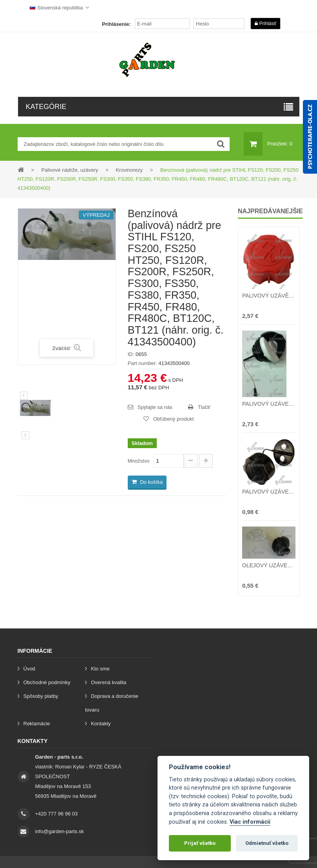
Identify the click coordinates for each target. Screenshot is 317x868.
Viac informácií (250, 822)
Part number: (142, 363)
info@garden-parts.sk (60, 831)
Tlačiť (204, 407)
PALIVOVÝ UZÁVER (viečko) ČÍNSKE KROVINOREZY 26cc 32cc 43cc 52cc (269, 492)
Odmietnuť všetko (267, 843)
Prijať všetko (200, 843)
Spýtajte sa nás (155, 407)
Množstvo (139, 461)
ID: (131, 354)
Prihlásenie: (116, 24)
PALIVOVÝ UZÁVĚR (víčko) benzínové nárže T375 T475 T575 (269, 296)
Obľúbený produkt (174, 419)
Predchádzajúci (24, 396)
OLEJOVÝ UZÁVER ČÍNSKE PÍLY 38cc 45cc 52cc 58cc (269, 565)
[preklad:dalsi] (25, 435)
